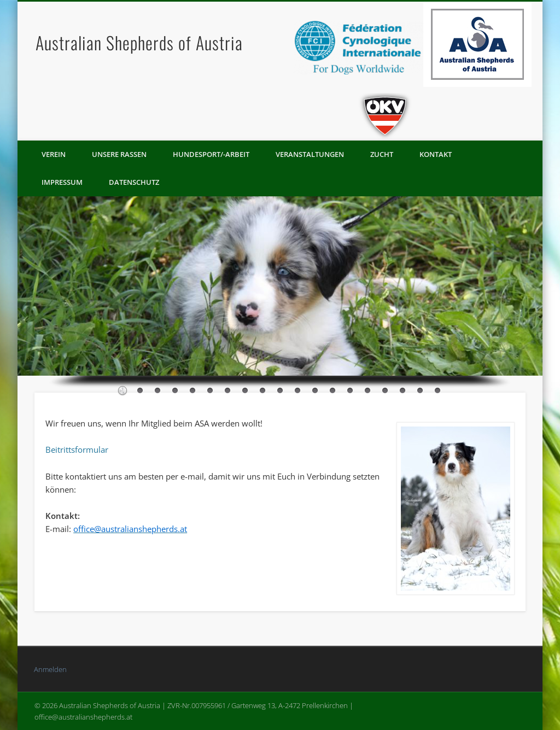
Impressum (62, 182)
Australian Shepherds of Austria (139, 42)
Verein (54, 154)
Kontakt (436, 154)
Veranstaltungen (310, 154)
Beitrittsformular (77, 449)
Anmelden (50, 669)
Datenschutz (134, 182)
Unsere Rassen (119, 154)
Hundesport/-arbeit (211, 154)
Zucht (382, 154)
